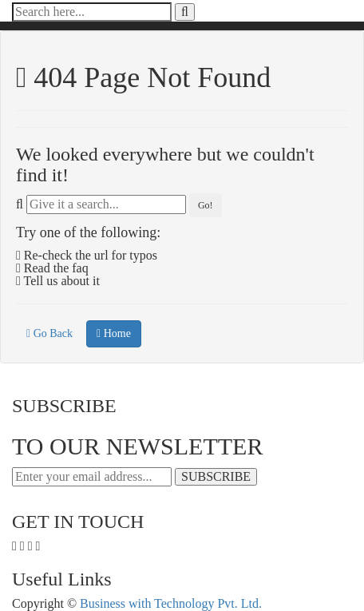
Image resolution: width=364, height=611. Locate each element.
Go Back (49, 333)
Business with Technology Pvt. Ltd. (171, 603)
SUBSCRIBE (216, 476)
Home (114, 333)
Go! (206, 205)
